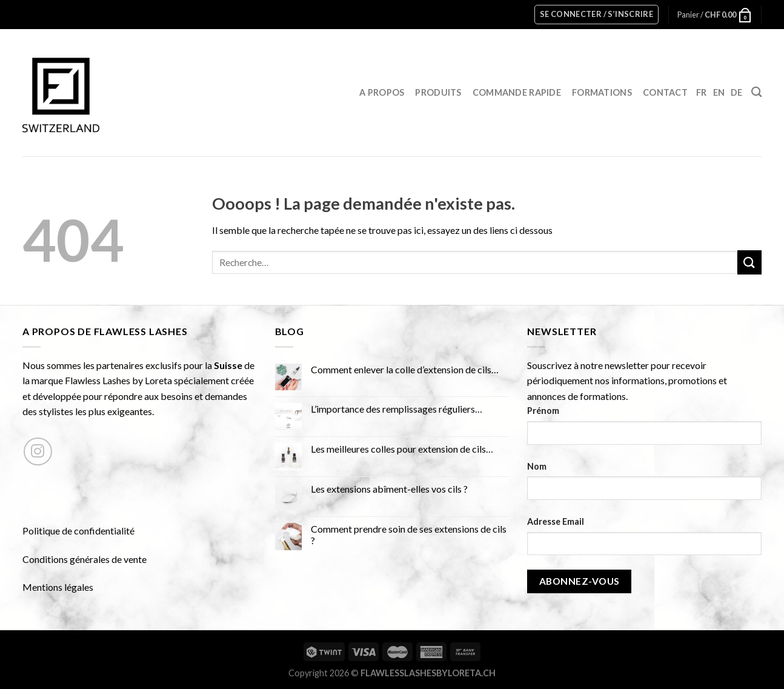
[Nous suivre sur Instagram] (38, 452)
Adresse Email (556, 521)
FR (702, 92)
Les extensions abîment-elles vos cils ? (389, 489)
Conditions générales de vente (85, 559)
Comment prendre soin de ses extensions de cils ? (409, 534)
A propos (382, 92)
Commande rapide (517, 92)
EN (719, 92)
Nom (537, 466)
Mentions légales (58, 587)
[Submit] (749, 262)
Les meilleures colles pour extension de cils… (402, 449)
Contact (665, 92)
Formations (602, 92)
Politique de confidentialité (78, 531)
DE (737, 92)
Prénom (543, 411)
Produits (438, 92)
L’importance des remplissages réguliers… (397, 409)
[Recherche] (756, 92)
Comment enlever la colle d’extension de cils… (405, 369)
